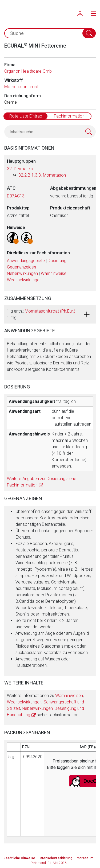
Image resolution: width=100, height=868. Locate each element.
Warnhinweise (54, 273)
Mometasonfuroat (21, 87)
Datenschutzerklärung (55, 858)
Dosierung (57, 261)
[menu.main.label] (93, 13)
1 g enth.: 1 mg (41, 314)
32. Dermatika (20, 169)
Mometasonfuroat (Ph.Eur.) (50, 311)
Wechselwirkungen (24, 280)
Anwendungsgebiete (26, 261)
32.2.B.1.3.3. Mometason (42, 175)
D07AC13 (16, 196)
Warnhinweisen (69, 696)
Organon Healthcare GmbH (29, 71)
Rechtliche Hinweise (19, 858)
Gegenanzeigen (21, 267)
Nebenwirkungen (22, 273)
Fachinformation (69, 116)
